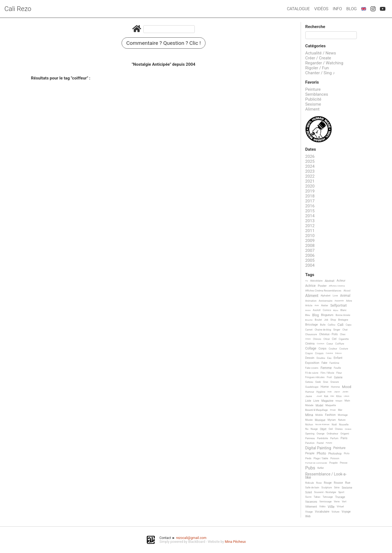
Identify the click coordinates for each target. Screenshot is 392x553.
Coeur (330, 344)
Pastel (320, 443)
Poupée (333, 463)
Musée (309, 420)
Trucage (340, 497)
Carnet (309, 330)
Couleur (333, 349)
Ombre (348, 429)
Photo (321, 453)
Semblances (317, 94)
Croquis (319, 353)
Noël (334, 425)
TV (307, 281)
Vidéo (322, 507)
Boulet (318, 320)
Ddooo (338, 353)
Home (325, 387)
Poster (322, 286)
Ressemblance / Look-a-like (326, 476)
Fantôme (334, 363)
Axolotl (317, 310)
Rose (319, 483)
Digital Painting (318, 448)
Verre (337, 502)
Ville (331, 507)
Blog (352, 9)
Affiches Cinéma (337, 286)
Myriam (332, 420)
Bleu (308, 315)
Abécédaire (316, 281)
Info (337, 9)
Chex (343, 334)
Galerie (338, 377)
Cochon (320, 344)
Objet (323, 429)
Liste (308, 401)
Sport (341, 492)
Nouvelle (344, 425)
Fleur (339, 373)
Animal (345, 296)
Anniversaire (326, 301)
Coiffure (340, 344)
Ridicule (310, 483)
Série (337, 488)
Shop (333, 320)
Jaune (309, 396)
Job (326, 320)
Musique (320, 420)
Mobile (319, 415)
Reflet (321, 468)
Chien (308, 339)
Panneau (310, 438)
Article (309, 306)
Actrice (311, 286)
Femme (326, 368)
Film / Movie (327, 373)
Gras (326, 382)
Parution (310, 443)
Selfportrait (339, 306)
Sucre (309, 497)
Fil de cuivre (312, 373)
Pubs (310, 468)
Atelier (325, 306)
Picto (347, 453)
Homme (335, 387)
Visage (309, 512)
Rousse (338, 483)
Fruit (329, 377)
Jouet (319, 396)
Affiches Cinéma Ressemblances (323, 291)
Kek (326, 396)
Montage (343, 415)
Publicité (313, 99)
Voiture (335, 512)
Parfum (334, 438)
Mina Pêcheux (235, 542)
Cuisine (329, 353)
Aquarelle (339, 301)
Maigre (339, 401)
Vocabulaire (322, 512)
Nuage (314, 429)
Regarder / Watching (324, 63)
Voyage (346, 512)
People (310, 453)
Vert (344, 502)
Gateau (309, 382)
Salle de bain (312, 488)
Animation (311, 301)
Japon (337, 392)
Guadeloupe (312, 387)
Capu (348, 325)
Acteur (341, 281)
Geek (318, 382)
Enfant (338, 358)
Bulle (323, 325)
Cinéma (310, 344)
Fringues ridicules (315, 377)
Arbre (349, 301)
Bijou (336, 310)
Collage (311, 349)
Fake (324, 363)
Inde (329, 392)
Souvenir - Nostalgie (325, 492)
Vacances (311, 502)
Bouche (309, 320)
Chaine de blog (323, 330)
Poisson (335, 458)
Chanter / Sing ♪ (320, 73)
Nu (307, 429)
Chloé (327, 339)
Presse (343, 463)
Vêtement (311, 507)
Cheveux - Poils (328, 334)
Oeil (331, 429)
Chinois (317, 339)
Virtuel (340, 507)
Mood (347, 387)
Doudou (321, 358)
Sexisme (313, 104)
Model (319, 405)
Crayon (309, 353)
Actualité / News (321, 53)
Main (347, 401)
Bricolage (312, 325)
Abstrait (330, 281)
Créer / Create (318, 58)
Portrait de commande (316, 463)
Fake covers (312, 368)
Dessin (310, 358)
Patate (329, 443)
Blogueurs (327, 315)
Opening (310, 434)
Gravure (335, 382)
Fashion (330, 415)
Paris (344, 438)
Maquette (331, 405)
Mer (340, 410)
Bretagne (343, 320)
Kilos (339, 396)
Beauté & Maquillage (317, 410)
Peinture (313, 89)
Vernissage (326, 502)
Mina (309, 415)
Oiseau (339, 429)
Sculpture (327, 488)
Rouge (328, 483)
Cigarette (344, 339)
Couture (344, 349)
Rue (348, 483)
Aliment (312, 109)
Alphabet (325, 296)
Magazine (327, 401)
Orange (321, 434)
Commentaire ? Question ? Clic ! (164, 43)
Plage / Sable (321, 458)
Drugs (333, 410)
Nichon (309, 425)
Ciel (334, 339)
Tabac (317, 497)
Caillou (331, 325)
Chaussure (311, 334)
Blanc (343, 310)
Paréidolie (323, 438)
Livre (316, 401)
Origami (345, 434)
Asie (317, 305)
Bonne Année (343, 315)
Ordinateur (332, 434)
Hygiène (321, 392)
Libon (347, 396)
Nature (342, 420)
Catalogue (298, 9)
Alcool (347, 291)
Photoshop (335, 454)
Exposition (312, 363)
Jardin (345, 392)
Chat (345, 330)
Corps (323, 349)
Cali (341, 325)
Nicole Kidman (322, 424)
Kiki (332, 396)
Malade (309, 405)
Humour (310, 392)
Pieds (308, 458)
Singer (337, 330)
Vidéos (321, 9)
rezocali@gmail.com (191, 538)
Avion (308, 310)
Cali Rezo (18, 9)
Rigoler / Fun (317, 68)
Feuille (338, 368)
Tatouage (328, 497)
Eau (329, 358)
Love (335, 296)
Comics (327, 310)
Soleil (309, 492)
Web (308, 516)
